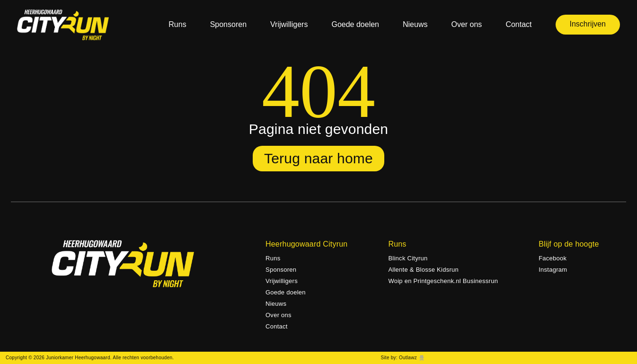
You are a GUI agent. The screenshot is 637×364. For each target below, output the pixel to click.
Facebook (553, 258)
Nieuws (415, 24)
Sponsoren (228, 24)
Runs (177, 24)
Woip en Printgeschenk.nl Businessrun (443, 281)
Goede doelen (355, 24)
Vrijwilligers (289, 24)
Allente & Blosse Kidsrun (423, 270)
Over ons (466, 24)
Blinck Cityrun (408, 258)
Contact (518, 24)
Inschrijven (588, 24)
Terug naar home (318, 158)
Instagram (553, 270)
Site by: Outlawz (398, 358)
